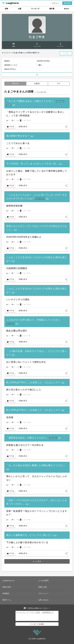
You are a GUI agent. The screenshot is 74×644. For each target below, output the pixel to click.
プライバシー (43, 593)
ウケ (59, 83)
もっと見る (37, 561)
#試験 (9, 105)
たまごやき (37, 37)
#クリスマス (40, 199)
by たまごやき (24, 120)
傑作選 (52, 9)
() (13, 105)
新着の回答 (7, 587)
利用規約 (6, 593)
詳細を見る (23, 126)
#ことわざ (10, 324)
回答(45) (15, 83)
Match (67, 9)
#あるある (60, 101)
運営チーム (7, 600)
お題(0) (37, 83)
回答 (7, 9)
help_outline (16, 65)
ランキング (35, 9)
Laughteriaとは (8, 581)
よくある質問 (43, 581)
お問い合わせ (43, 600)
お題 (20, 9)
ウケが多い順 (41, 92)
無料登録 (67, 3)
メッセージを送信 (37, 626)
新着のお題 (43, 587)
